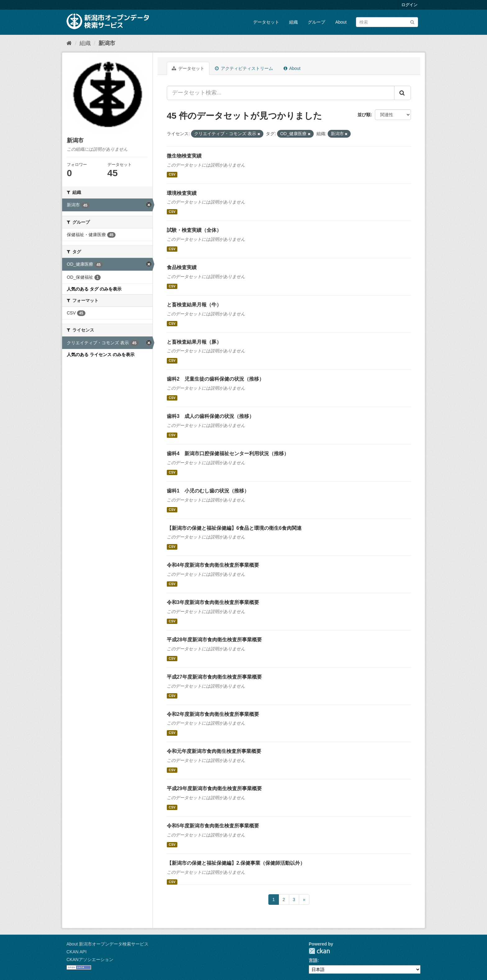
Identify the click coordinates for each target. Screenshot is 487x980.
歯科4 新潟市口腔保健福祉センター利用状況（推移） (228, 453)
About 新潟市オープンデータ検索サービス (107, 944)
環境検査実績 (182, 193)
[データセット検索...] (281, 93)
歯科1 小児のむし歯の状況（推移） (208, 491)
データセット (266, 22)
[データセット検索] (387, 22)
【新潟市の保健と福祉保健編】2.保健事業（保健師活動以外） (236, 863)
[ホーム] (69, 43)
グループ (316, 22)
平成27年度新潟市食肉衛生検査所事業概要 (214, 677)
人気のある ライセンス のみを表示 (101, 355)
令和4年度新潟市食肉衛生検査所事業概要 (213, 565)
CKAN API (77, 952)
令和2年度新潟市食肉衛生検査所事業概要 (213, 714)
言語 (313, 960)
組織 (294, 22)
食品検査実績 (182, 267)
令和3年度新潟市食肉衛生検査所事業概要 (213, 602)
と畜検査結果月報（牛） (194, 305)
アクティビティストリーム (244, 68)
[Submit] (412, 22)
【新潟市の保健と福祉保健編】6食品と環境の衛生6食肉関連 (234, 528)
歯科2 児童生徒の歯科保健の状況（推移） (215, 379)
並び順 (364, 115)
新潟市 (107, 43)
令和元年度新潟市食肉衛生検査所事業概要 (214, 751)
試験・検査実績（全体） (194, 230)
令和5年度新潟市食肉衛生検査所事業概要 (213, 826)
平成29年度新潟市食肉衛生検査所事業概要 (214, 788)
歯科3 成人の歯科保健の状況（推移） (210, 416)
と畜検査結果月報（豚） (194, 342)
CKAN (319, 951)
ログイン (409, 5)
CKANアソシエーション (90, 959)
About (341, 22)
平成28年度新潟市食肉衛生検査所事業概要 (214, 640)
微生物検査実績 (184, 156)
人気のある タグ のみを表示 (94, 289)
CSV (172, 175)
